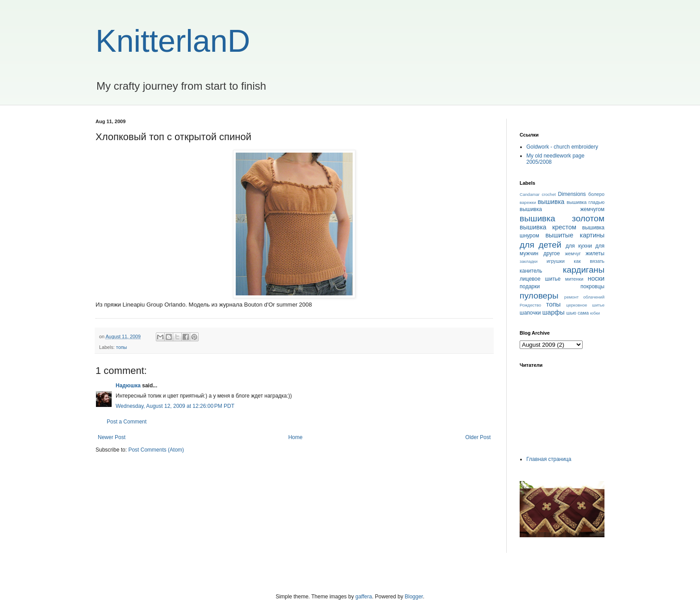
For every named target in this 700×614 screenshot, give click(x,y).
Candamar (530, 194)
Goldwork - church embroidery (562, 147)
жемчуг (573, 253)
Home (296, 437)
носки (596, 278)
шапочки (530, 313)
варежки (528, 202)
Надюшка (128, 386)
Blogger (414, 597)
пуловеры (539, 296)
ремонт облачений (584, 297)
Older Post (478, 437)
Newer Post (112, 437)
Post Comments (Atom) (156, 450)
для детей (541, 245)
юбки (595, 313)
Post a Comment (127, 422)
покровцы (592, 286)
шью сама (578, 313)
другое (552, 253)
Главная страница (549, 459)
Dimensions (572, 194)
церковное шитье (585, 305)
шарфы (554, 312)
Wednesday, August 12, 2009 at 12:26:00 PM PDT (175, 406)
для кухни (579, 246)
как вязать (589, 261)
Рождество (530, 305)
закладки (529, 261)
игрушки (556, 261)
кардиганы (584, 270)
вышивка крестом (548, 227)
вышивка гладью (585, 202)
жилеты (595, 253)
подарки (530, 286)
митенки (574, 279)
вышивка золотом (562, 218)
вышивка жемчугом (562, 209)
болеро (596, 194)
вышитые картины (575, 235)
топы (121, 347)
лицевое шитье (540, 279)
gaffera (364, 597)
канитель (531, 271)
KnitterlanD (173, 41)
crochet (549, 194)
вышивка (551, 202)
